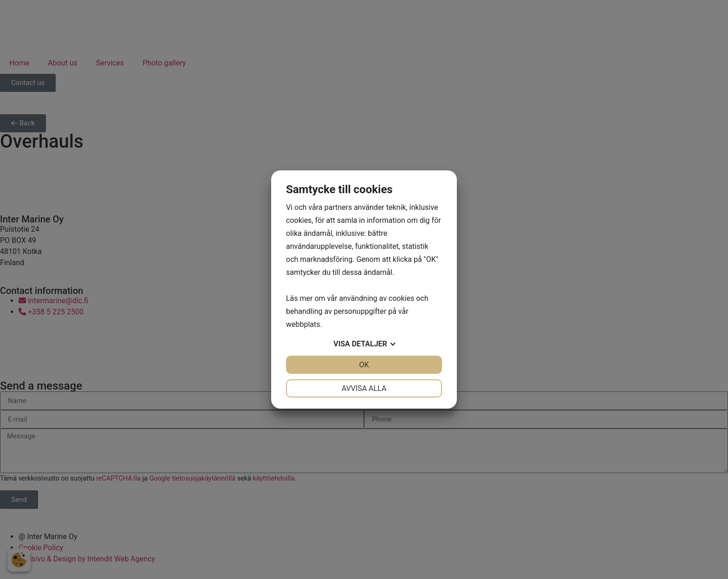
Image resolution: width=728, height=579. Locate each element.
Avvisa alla (364, 388)
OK (364, 365)
